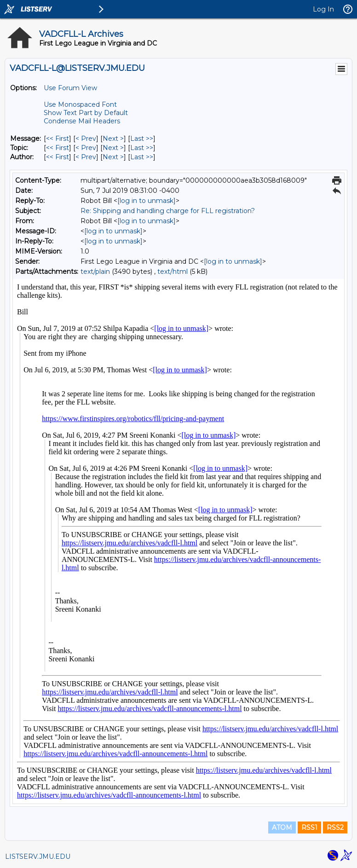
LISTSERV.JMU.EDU (38, 856)
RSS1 (309, 827)
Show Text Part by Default (86, 113)
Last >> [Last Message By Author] (142, 157)
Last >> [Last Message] (142, 139)
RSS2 (335, 827)
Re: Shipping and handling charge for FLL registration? (168, 211)
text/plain (95, 272)
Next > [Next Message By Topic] (113, 148)
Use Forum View (70, 88)
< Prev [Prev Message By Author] (86, 157)
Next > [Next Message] (113, 139)
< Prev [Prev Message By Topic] (86, 148)
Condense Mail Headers (82, 121)
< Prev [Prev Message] (86, 139)
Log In (323, 9)
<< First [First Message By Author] (58, 157)
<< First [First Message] (58, 139)
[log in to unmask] (147, 201)
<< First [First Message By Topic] (58, 148)
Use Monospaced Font (80, 104)
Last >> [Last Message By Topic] (142, 148)
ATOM (282, 827)
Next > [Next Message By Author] (113, 157)
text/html (173, 272)
